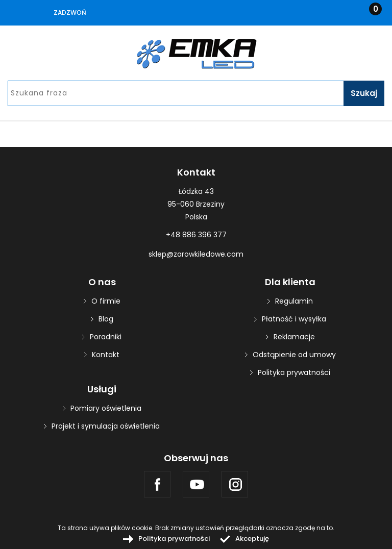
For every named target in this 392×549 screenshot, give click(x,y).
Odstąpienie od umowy (294, 355)
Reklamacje (294, 337)
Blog (106, 319)
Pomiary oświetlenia (106, 408)
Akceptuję (252, 539)
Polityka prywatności (294, 372)
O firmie (106, 301)
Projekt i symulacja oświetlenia (106, 426)
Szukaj (364, 93)
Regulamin (294, 301)
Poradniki (106, 337)
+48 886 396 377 (196, 235)
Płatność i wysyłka (294, 319)
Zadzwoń (70, 13)
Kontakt (106, 355)
